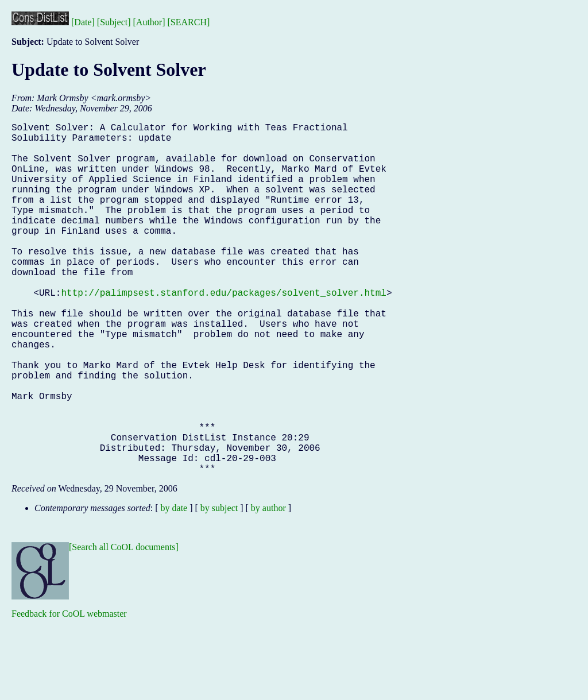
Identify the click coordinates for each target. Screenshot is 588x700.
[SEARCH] (189, 22)
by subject (219, 586)
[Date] (83, 22)
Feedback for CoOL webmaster (69, 692)
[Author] (149, 22)
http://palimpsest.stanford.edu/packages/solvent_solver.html (223, 331)
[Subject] (114, 22)
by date (174, 586)
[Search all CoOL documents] (124, 625)
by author (268, 586)
